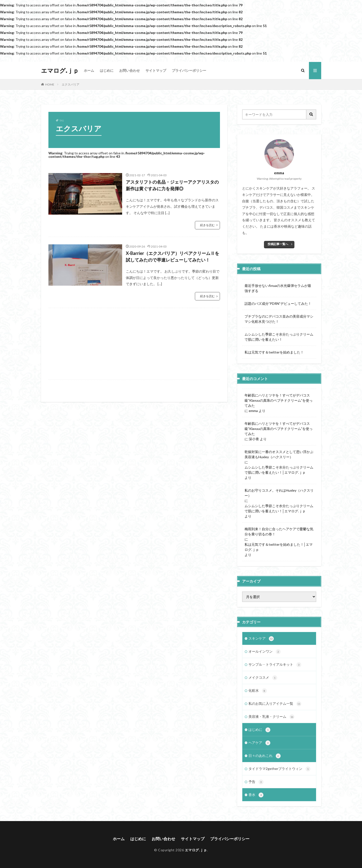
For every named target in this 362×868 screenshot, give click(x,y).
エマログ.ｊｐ (60, 71)
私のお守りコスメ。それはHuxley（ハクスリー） (279, 493)
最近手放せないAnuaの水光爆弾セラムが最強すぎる (278, 288)
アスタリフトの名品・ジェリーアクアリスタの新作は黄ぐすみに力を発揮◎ (172, 185)
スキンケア (261, 639)
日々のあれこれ (265, 756)
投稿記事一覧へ (278, 244)
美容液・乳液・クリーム (271, 717)
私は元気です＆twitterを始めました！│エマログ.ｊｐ (279, 547)
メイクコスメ (263, 678)
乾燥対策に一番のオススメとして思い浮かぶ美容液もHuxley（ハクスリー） (279, 454)
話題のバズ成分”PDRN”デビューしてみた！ (278, 303)
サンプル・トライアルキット (275, 665)
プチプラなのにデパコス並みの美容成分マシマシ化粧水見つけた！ (279, 319)
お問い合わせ (130, 70)
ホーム (89, 70)
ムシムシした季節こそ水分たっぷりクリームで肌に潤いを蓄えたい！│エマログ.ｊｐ (279, 470)
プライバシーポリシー (189, 70)
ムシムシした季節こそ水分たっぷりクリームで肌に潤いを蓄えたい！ (279, 337)
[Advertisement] (134, 344)
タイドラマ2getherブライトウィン (279, 769)
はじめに (107, 70)
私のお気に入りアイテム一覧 (275, 704)
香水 (256, 795)
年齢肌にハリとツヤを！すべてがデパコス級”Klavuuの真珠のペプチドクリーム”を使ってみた (279, 400)
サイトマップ (156, 70)
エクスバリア (71, 84)
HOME (50, 84)
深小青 (254, 439)
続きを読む (207, 225)
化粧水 (258, 691)
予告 (256, 782)
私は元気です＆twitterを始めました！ (274, 352)
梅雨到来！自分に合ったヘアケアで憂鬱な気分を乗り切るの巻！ (279, 531)
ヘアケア (259, 743)
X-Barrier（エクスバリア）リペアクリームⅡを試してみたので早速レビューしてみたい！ (173, 257)
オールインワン (265, 652)
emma (253, 411)
